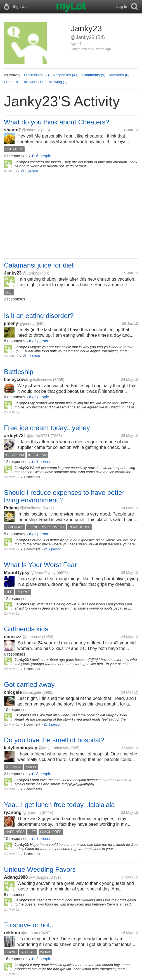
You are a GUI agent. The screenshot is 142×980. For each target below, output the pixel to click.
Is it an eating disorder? (39, 316)
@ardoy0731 (38, 436)
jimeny (11, 323)
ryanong (13, 812)
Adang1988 (16, 877)
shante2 (12, 130)
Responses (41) (66, 75)
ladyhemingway (21, 748)
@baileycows (40, 380)
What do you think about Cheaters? (56, 122)
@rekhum (30, 933)
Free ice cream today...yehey (47, 428)
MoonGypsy (17, 573)
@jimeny (27, 324)
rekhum (12, 933)
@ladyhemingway (54, 748)
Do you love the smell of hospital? (54, 740)
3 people (44, 774)
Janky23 (13, 273)
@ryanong (32, 813)
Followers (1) (32, 82)
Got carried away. (30, 684)
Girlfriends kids (26, 629)
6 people (44, 156)
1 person (31, 171)
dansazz (13, 637)
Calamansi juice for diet (39, 265)
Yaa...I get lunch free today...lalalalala (59, 805)
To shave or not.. (29, 925)
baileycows (16, 380)
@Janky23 (32, 273)
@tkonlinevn (31, 508)
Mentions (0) (119, 75)
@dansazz (32, 637)
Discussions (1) (36, 75)
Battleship (19, 372)
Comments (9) (94, 75)
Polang (11, 508)
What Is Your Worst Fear (40, 565)
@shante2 (31, 130)
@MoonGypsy (43, 573)
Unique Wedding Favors (40, 869)
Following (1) (57, 82)
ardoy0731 (15, 436)
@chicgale (32, 692)
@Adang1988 (41, 877)
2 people (42, 397)
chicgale (13, 692)
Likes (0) (11, 82)
